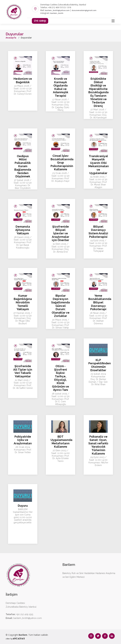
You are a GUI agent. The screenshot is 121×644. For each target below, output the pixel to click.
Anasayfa (11, 38)
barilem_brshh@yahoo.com (57, 10)
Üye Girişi (40, 21)
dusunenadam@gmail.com (84, 10)
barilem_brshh (57, 13)
